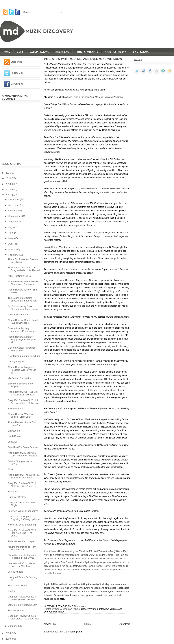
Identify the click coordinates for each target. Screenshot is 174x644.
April (11, 244)
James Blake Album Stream (22, 605)
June (11, 233)
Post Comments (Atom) (71, 632)
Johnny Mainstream (18, 315)
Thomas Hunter (16, 610)
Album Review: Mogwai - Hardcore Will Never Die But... (22, 370)
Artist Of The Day (116, 52)
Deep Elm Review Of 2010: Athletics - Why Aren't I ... (22, 485)
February (14, 255)
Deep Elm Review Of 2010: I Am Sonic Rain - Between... (24, 402)
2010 (9, 633)
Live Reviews (141, 52)
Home (7, 52)
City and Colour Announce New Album (22, 349)
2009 (9, 639)
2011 (9, 195)
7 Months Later (16, 409)
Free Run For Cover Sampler (23, 447)
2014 (9, 178)
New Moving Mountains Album (24, 356)
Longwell (12, 442)
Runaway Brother (17, 497)
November (14, 205)
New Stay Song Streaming (22, 525)
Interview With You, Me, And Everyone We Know (23, 565)
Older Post (124, 624)
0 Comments (79, 606)
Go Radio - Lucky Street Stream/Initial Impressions (23, 308)
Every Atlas (14, 492)
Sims (10, 469)
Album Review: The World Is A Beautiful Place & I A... (24, 476)
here (62, 599)
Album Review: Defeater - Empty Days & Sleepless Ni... (22, 339)
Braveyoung (14, 431)
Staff (20, 52)
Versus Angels (15, 572)
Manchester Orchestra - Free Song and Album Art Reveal (24, 269)
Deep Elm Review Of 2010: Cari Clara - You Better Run (24, 617)
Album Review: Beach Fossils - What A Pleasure (23, 321)
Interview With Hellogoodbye (23, 511)
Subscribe (16, 62)
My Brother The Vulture (20, 378)
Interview (104, 609)
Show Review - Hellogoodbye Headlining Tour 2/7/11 (23, 556)
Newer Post (50, 624)
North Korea (14, 436)
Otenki (11, 591)
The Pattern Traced (18, 585)
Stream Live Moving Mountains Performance (22, 330)
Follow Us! (17, 73)
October (13, 211)
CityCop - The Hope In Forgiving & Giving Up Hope (24, 518)
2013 (9, 184)
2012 (9, 189)
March (12, 249)
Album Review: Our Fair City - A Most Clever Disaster (23, 393)
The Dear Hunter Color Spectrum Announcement (22, 299)
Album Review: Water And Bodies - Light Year (22, 415)
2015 (9, 173)
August (12, 222)
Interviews (62, 52)
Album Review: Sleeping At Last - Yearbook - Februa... (23, 454)
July (11, 227)
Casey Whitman (89, 609)
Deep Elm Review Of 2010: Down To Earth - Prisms (22, 598)
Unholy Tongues (16, 361)
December (14, 199)
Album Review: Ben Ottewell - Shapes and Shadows (23, 283)
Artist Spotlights (87, 52)
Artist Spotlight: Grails (19, 276)
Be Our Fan (17, 84)
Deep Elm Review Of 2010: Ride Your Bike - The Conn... (22, 533)
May (11, 238)
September (15, 216)
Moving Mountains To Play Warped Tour (22, 548)
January (13, 626)
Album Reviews (40, 52)
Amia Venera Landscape (21, 541)
